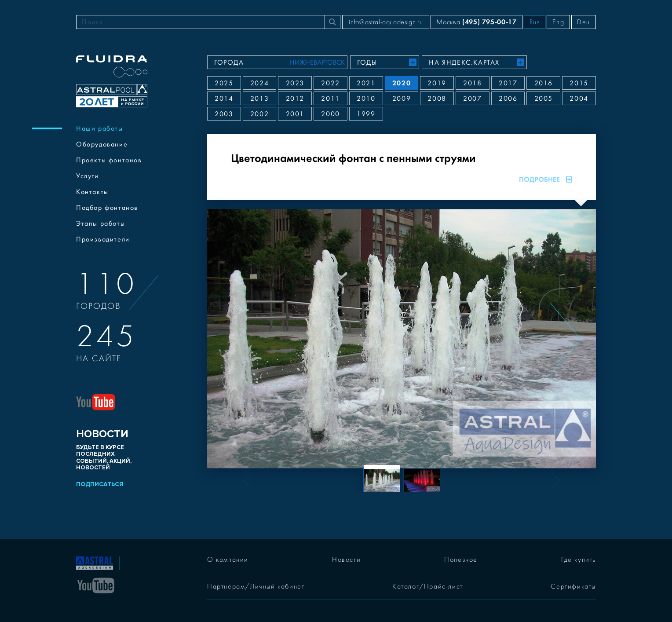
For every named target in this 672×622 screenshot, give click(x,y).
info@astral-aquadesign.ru (386, 22)
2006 (508, 99)
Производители (103, 239)
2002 (259, 114)
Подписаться (100, 484)
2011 (330, 99)
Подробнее (546, 179)
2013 (259, 99)
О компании (228, 560)
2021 (366, 83)
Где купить (579, 560)
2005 (544, 99)
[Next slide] (565, 339)
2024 (259, 83)
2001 (295, 114)
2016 (544, 83)
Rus (535, 22)
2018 (472, 83)
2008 (437, 99)
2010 (366, 99)
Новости (346, 560)
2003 (224, 114)
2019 (437, 83)
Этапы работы (100, 223)
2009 (402, 99)
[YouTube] (96, 585)
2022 (330, 83)
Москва (476, 22)
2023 (295, 83)
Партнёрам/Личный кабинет (256, 586)
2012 (295, 99)
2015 (579, 83)
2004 (579, 99)
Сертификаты (573, 586)
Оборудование (102, 144)
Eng (558, 22)
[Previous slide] (238, 339)
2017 (508, 83)
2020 (402, 83)
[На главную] (95, 562)
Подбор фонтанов (107, 208)
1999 (366, 114)
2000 (330, 114)
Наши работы (100, 128)
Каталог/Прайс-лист (428, 586)
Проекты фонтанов (109, 160)
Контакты (92, 192)
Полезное (461, 560)
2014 (224, 99)
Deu (584, 22)
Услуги (88, 176)
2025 (224, 83)
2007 (472, 99)
